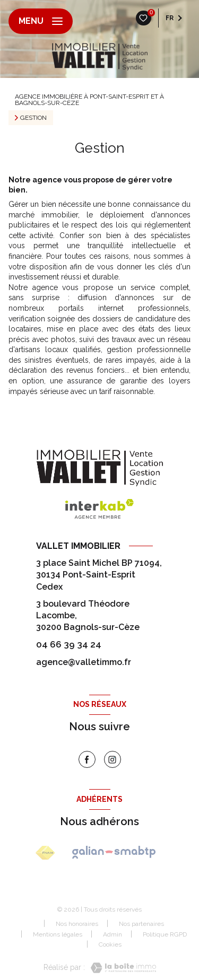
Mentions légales (58, 934)
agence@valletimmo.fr (84, 662)
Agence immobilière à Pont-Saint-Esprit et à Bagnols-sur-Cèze (89, 100)
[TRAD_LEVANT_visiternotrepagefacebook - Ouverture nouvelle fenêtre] (87, 759)
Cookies (110, 945)
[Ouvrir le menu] (41, 21)
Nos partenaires (141, 924)
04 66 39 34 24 (69, 644)
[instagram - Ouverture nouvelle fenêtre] (113, 759)
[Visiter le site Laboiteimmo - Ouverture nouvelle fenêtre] (120, 968)
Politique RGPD (165, 934)
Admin (113, 934)
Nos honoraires (77, 924)
